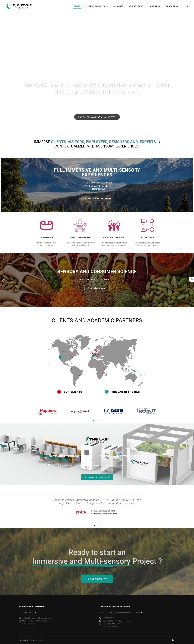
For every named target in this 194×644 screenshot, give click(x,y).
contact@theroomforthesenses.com (35, 618)
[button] (3, 280)
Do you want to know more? (97, 477)
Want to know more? (97, 288)
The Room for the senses (29, 640)
